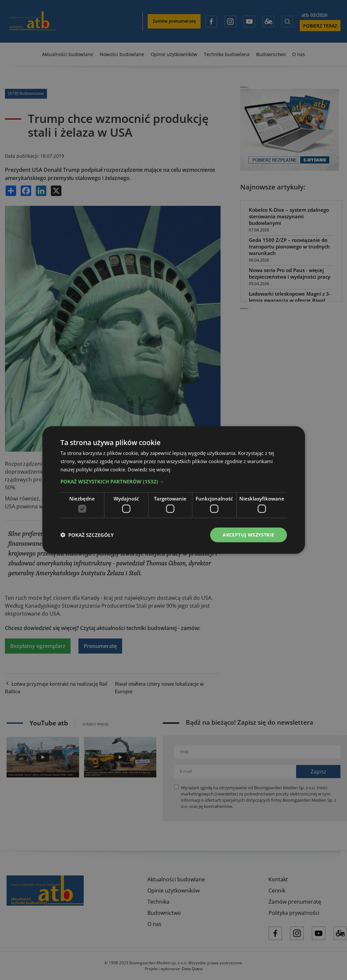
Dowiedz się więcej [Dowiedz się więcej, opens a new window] (149, 469)
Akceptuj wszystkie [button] (248, 535)
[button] (174, 481)
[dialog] (173, 490)
